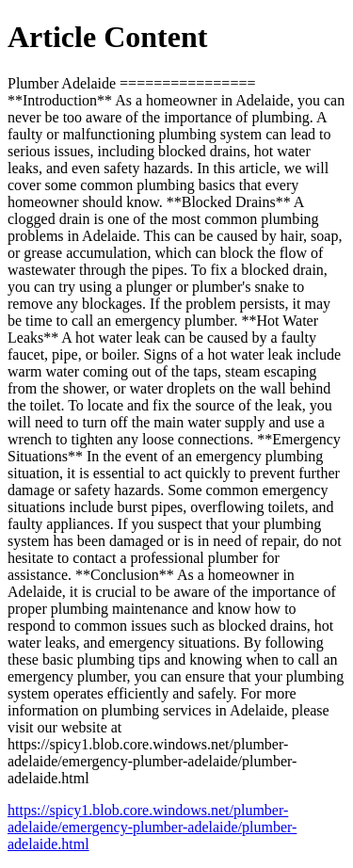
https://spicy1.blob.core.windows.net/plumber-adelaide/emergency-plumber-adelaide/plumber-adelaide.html (152, 827)
